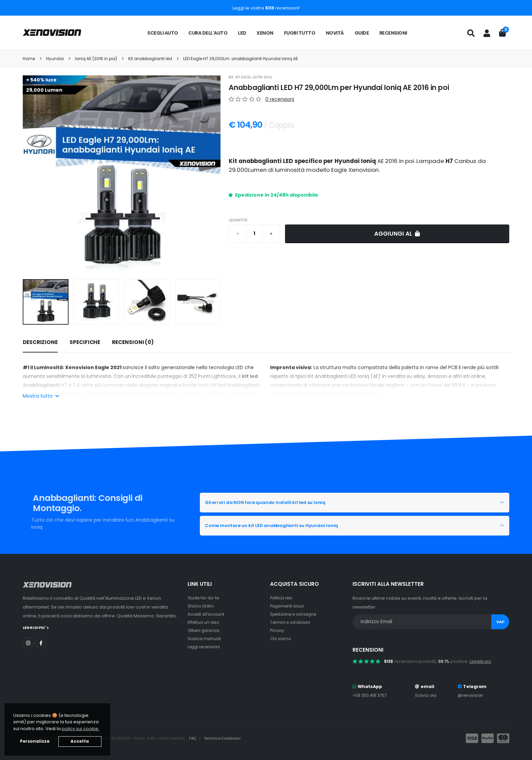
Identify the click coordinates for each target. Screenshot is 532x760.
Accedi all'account (208, 614)
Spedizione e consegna (296, 614)
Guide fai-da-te (205, 598)
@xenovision (472, 695)
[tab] (40, 343)
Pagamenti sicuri (288, 606)
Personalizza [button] (35, 741)
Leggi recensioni (206, 647)
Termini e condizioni (292, 622)
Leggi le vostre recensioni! (266, 8)
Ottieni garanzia (205, 630)
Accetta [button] (80, 741)
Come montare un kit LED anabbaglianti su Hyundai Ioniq (287, 526)
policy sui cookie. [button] (81, 729)
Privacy (278, 630)
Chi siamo (281, 639)
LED (242, 33)
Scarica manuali (206, 639)
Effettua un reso (205, 622)
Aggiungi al (397, 234)
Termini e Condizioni (225, 738)
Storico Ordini (203, 606)
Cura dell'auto (208, 33)
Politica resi (282, 598)
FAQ (193, 738)
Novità (335, 33)
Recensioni (393, 33)
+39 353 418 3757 (371, 695)
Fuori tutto (300, 33)
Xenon (265, 33)
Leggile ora (482, 661)
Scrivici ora (427, 695)
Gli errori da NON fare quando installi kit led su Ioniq (280, 503)
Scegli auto (163, 33)
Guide (362, 33)
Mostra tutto (41, 396)
